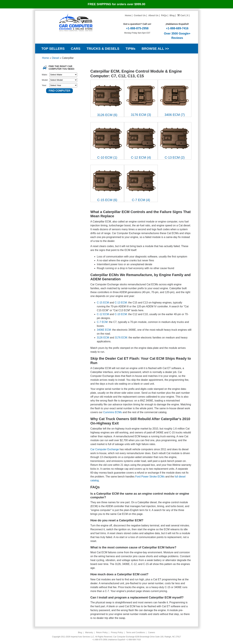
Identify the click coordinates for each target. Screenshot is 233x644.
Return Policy (102, 632)
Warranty (89, 632)
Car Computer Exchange (105, 449)
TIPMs (130, 49)
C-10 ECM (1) (107, 157)
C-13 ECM (121, 303)
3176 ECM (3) (141, 115)
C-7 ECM (102, 322)
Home (128, 15)
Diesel (56, 58)
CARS (76, 49)
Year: (44, 85)
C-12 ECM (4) (141, 157)
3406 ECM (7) (175, 115)
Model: (45, 80)
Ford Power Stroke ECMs (150, 477)
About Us (153, 15)
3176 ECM (121, 338)
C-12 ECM (103, 314)
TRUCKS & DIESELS (103, 49)
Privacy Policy (117, 632)
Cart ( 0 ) (183, 15)
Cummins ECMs (113, 412)
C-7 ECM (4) (141, 200)
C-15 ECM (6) (107, 200)
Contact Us (140, 15)
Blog (172, 15)
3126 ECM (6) (107, 115)
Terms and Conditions (135, 632)
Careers (152, 632)
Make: (45, 75)
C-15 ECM (103, 303)
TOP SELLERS (53, 49)
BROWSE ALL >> (155, 49)
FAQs (164, 15)
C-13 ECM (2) (175, 157)
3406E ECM (104, 330)
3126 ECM (103, 338)
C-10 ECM (121, 314)
